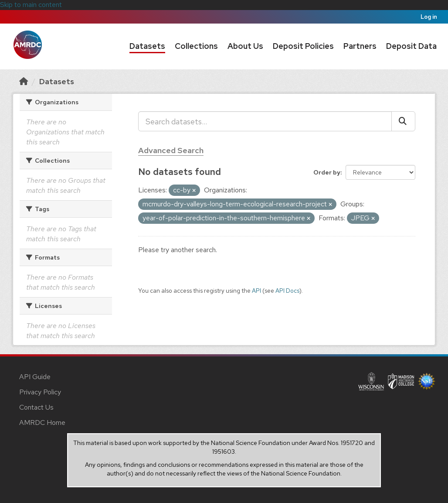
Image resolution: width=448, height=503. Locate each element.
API (256, 291)
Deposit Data (411, 46)
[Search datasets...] (265, 121)
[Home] (24, 81)
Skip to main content (31, 5)
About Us (245, 46)
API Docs (287, 291)
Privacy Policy (40, 392)
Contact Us (36, 407)
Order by (327, 172)
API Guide (35, 377)
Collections (196, 46)
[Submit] (403, 121)
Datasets (147, 46)
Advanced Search (171, 150)
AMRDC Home (42, 423)
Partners (360, 46)
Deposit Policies (303, 46)
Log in (429, 17)
